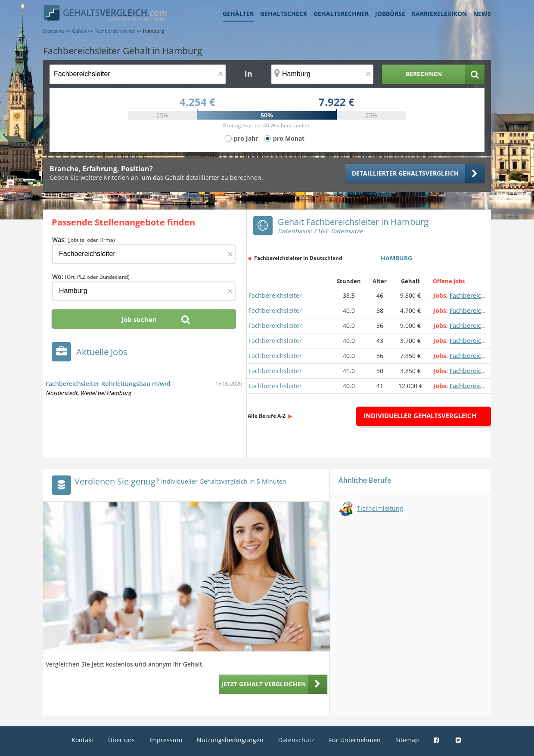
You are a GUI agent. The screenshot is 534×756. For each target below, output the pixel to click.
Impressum (166, 740)
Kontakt (82, 740)
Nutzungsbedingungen (230, 740)
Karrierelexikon (439, 14)
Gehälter (238, 14)
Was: (84, 239)
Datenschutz (296, 740)
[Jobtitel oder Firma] (144, 254)
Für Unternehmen (355, 740)
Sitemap (407, 740)
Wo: (91, 276)
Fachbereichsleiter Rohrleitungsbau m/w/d (108, 384)
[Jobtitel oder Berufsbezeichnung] (138, 74)
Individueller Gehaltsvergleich (420, 416)
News (482, 14)
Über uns (121, 740)
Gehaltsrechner (341, 14)
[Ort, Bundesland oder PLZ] (323, 74)
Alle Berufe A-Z (267, 416)
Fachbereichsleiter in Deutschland (298, 258)
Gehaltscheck (284, 14)
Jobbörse (390, 14)
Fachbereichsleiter (275, 295)
